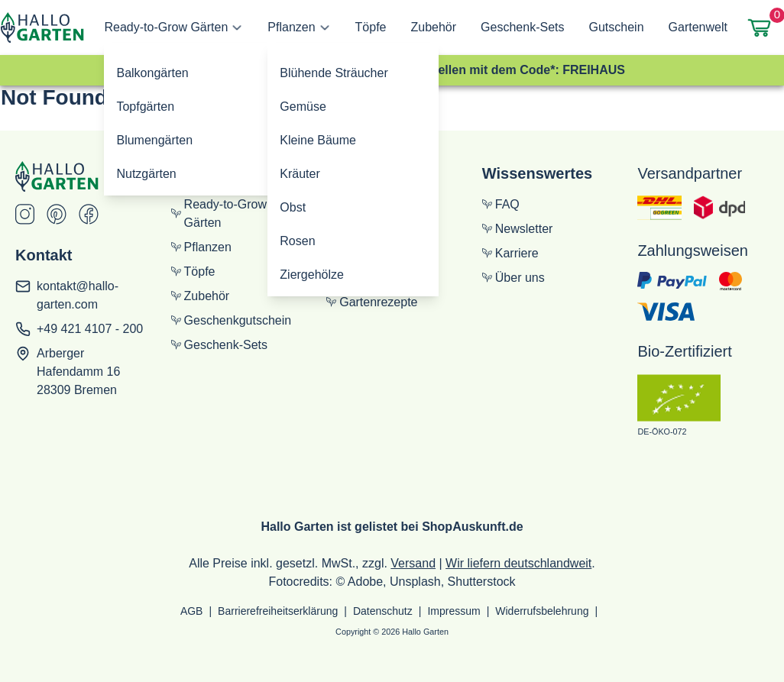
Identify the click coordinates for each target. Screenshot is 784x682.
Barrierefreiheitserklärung (278, 611)
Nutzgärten (146, 174)
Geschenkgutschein (232, 320)
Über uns (513, 278)
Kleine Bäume (318, 140)
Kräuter (300, 174)
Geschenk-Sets (522, 27)
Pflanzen (291, 27)
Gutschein (616, 27)
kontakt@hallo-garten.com (78, 295)
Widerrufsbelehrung (542, 611)
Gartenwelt (698, 27)
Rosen (297, 241)
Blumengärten (154, 140)
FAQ (501, 204)
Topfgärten (145, 107)
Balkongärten (152, 73)
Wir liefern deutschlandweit (518, 563)
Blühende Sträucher (334, 73)
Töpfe (371, 27)
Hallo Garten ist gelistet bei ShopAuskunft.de (392, 527)
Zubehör (434, 27)
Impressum (454, 611)
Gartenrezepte (372, 302)
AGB (192, 611)
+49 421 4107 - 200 (90, 329)
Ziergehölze (312, 275)
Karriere (510, 253)
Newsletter (518, 229)
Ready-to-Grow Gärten (166, 27)
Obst (293, 207)
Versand (413, 563)
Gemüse (303, 107)
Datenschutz (383, 611)
